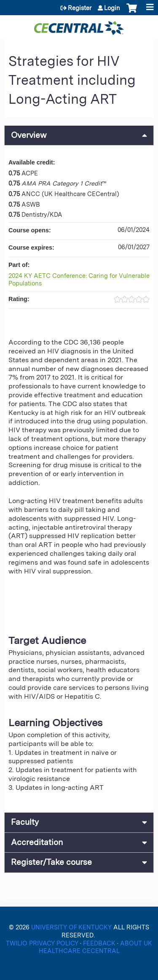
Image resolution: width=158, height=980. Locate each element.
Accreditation (37, 842)
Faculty (25, 822)
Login (112, 8)
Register (80, 8)
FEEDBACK (100, 943)
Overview (29, 135)
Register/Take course (51, 862)
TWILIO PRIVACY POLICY (43, 943)
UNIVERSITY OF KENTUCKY (71, 927)
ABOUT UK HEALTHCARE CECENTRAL (96, 947)
